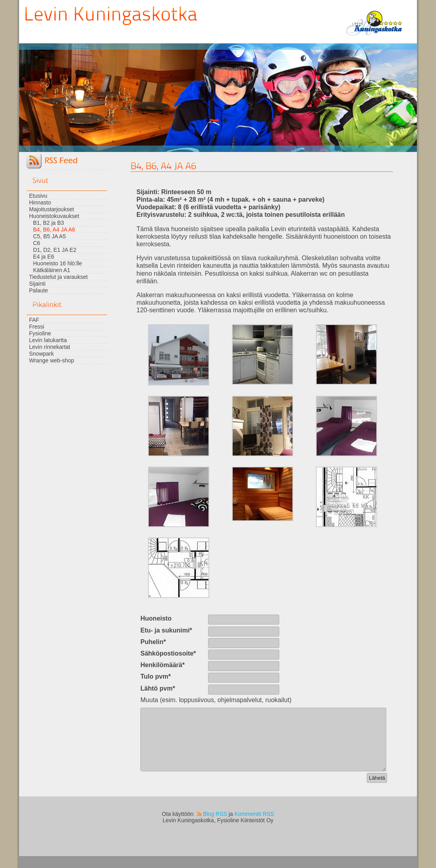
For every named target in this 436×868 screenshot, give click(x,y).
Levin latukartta (48, 340)
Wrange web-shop (52, 360)
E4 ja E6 (44, 257)
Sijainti (37, 284)
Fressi (37, 327)
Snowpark (41, 354)
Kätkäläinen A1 (52, 270)
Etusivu (38, 196)
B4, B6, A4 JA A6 (54, 230)
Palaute (38, 290)
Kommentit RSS (255, 826)
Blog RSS (215, 826)
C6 (37, 243)
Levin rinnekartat (50, 347)
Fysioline (40, 333)
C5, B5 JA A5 (50, 236)
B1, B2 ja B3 (49, 223)
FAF (34, 320)
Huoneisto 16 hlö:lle (57, 263)
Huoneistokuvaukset (54, 216)
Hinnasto (40, 202)
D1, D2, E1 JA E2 (55, 250)
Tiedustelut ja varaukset (58, 277)
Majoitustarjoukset (52, 209)
